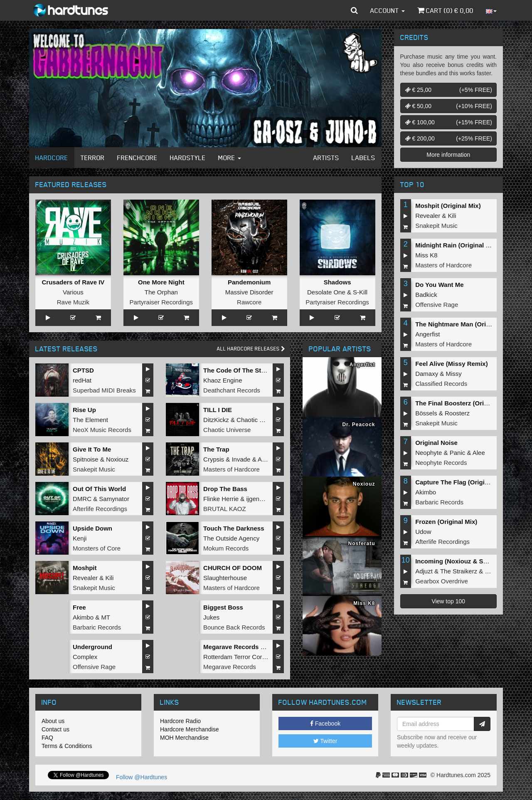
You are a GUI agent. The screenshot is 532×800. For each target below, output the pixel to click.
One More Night (161, 282)
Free (79, 607)
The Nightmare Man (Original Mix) (465, 324)
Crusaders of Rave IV (73, 282)
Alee (264, 459)
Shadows (337, 282)
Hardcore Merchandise (190, 729)
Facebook (325, 723)
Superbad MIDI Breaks (104, 390)
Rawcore (249, 302)
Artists (326, 158)
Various (73, 292)
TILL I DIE (218, 410)
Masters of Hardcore (232, 469)
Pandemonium (249, 282)
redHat (82, 380)
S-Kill (360, 292)
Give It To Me (92, 449)
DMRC (82, 499)
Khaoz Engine (223, 380)
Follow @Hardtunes (142, 777)
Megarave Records (230, 667)
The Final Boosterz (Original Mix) (464, 403)
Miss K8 (426, 255)
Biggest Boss (223, 607)
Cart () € (445, 10)
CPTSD (83, 370)
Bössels (426, 413)
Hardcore (52, 158)
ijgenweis (259, 499)
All (251, 349)
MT (106, 617)
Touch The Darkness (234, 528)
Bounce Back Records (234, 627)
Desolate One (326, 292)
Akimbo (83, 617)
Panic (458, 453)
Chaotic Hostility (259, 420)
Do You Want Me (439, 285)
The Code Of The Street (238, 370)
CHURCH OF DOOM (233, 568)
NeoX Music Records (102, 430)
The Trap (216, 449)
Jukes (211, 617)
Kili (109, 578)
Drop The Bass (225, 489)
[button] (354, 10)
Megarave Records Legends (245, 647)
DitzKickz (216, 420)
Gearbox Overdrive (442, 581)
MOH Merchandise (184, 738)
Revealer (85, 578)
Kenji (80, 538)
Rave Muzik (73, 302)
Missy (454, 374)
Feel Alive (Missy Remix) (452, 364)
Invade (241, 459)
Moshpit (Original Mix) (448, 206)
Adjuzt (424, 571)
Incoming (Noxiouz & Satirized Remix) (471, 561)
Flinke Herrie (221, 499)
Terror (93, 158)
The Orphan (161, 292)
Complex (85, 657)
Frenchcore (137, 158)
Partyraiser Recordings (161, 302)
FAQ (47, 738)
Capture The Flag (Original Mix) (462, 482)
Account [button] (388, 10)
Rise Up (84, 410)
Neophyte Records (441, 463)
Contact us (55, 729)
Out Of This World (99, 489)
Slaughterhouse (225, 578)
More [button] (230, 158)
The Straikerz (459, 571)
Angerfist (427, 334)
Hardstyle (188, 158)
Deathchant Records (232, 390)
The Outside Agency (231, 538)
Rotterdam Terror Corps (236, 657)
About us (53, 721)
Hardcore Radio (180, 721)
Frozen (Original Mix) (446, 522)
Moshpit (85, 568)
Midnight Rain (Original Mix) (457, 245)
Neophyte (429, 453)
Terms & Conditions (67, 746)
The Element (90, 420)
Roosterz (457, 413)
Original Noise (436, 443)
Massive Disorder (249, 292)
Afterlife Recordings (100, 509)
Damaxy (427, 374)
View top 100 (448, 601)
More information (448, 155)
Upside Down (92, 528)
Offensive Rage (94, 667)
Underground (92, 647)
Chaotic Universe (227, 430)
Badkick (426, 295)
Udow (423, 532)
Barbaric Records (97, 627)
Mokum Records (226, 548)
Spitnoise (86, 459)
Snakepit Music (94, 469)
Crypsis (214, 459)
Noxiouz (117, 459)
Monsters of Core (97, 548)
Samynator (114, 499)
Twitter (325, 741)
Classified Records (441, 384)
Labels (363, 158)
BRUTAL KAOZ (225, 509)
